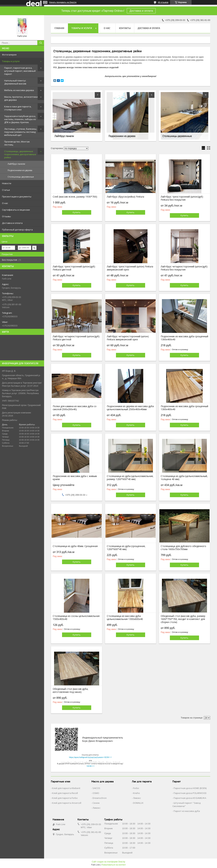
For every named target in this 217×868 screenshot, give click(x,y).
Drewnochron (100, 798)
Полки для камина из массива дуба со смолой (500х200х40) (75, 408)
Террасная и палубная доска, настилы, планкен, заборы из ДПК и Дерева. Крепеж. (20, 119)
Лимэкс (96, 808)
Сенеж (96, 803)
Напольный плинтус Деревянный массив (15, 82)
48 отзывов (163, 2)
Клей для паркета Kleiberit (66, 788)
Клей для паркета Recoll (65, 793)
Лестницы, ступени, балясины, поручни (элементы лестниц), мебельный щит (21, 132)
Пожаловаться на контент (114, 865)
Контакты (125, 28)
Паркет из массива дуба (187, 811)
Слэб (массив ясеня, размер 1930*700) (75, 197)
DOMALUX (138, 803)
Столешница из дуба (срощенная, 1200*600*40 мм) (126, 548)
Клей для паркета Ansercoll (67, 803)
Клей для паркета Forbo (65, 798)
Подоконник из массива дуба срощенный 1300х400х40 (184, 338)
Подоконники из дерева (20, 170)
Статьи (6, 190)
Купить (77, 212)
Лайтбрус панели (16, 164)
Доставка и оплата (141, 11)
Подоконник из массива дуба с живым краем (75, 478)
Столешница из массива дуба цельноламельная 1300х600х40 (125, 618)
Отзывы (6, 216)
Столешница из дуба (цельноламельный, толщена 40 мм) (184, 478)
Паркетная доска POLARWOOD (190, 793)
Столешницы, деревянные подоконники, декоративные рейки (20, 154)
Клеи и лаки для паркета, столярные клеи (18, 108)
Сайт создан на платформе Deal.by (109, 862)
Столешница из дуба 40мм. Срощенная (75, 546)
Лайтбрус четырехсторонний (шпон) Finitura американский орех (128, 338)
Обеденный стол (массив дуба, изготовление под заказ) (71, 690)
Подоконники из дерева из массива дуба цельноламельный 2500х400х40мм (130, 408)
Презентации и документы (17, 197)
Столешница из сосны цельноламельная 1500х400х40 (76, 618)
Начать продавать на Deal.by (63, 2)
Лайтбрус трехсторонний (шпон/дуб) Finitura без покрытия (182, 198)
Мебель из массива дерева (19, 90)
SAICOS (96, 788)
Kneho (136, 793)
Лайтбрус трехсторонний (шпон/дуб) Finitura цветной (74, 268)
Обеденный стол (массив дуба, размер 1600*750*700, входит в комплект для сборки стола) (183, 619)
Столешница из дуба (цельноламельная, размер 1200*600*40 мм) (130, 478)
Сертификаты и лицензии (16, 210)
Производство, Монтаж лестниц (17, 143)
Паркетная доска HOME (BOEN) (190, 788)
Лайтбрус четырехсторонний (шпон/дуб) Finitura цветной (76, 338)
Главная (59, 28)
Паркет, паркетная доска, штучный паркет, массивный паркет (20, 71)
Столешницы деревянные (21, 177)
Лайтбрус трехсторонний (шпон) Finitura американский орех (130, 268)
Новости (7, 183)
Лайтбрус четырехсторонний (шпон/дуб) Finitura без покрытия (184, 268)
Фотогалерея (9, 55)
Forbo (136, 788)
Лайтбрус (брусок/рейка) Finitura (125, 197)
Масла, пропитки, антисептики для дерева (21, 98)
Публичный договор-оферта (17, 230)
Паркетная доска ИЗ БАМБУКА (190, 798)
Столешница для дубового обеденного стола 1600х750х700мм (183, 548)
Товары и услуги (11, 61)
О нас (5, 203)
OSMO (96, 793)
